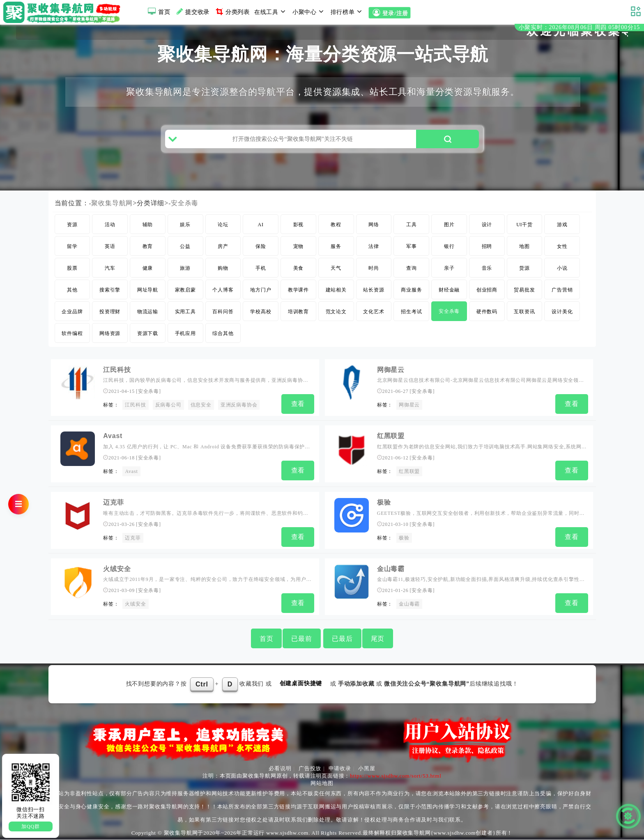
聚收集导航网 (112, 210)
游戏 (562, 231)
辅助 (148, 231)
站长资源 (374, 296)
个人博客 (223, 296)
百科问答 (223, 318)
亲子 (449, 275)
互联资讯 (524, 318)
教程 (336, 231)
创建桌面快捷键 (301, 684)
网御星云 (391, 376)
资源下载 (148, 340)
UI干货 (524, 231)
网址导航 (148, 296)
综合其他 (223, 340)
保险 (261, 253)
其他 (72, 296)
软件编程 (72, 340)
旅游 (185, 275)
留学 (72, 253)
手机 (261, 275)
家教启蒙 (185, 296)
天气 (336, 275)
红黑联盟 (391, 441)
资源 (72, 231)
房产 (223, 253)
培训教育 (298, 318)
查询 (412, 275)
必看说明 (280, 769)
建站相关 (336, 296)
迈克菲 (113, 506)
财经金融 (449, 296)
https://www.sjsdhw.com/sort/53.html (396, 776)
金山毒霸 (391, 570)
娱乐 (185, 231)
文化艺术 (374, 318)
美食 (299, 275)
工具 (412, 231)
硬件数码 (487, 318)
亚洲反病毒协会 (239, 411)
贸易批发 (524, 296)
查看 (298, 410)
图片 (449, 231)
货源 (524, 275)
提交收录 (192, 11)
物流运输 (148, 318)
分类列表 (232, 11)
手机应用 (185, 340)
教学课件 (298, 296)
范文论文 (336, 318)
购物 (223, 275)
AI (261, 231)
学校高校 (261, 318)
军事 (412, 253)
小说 (562, 275)
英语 (110, 253)
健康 (148, 275)
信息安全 (201, 411)
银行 (449, 253)
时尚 (374, 275)
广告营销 (562, 296)
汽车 (110, 275)
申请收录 (340, 769)
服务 (336, 253)
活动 (110, 231)
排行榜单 (347, 11)
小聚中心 (309, 11)
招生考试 (411, 318)
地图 (524, 253)
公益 (185, 253)
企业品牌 (72, 318)
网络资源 (110, 340)
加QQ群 (31, 826)
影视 (299, 231)
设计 (487, 231)
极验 (384, 506)
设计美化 (562, 318)
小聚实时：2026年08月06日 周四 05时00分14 (579, 28)
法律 (374, 253)
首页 (158, 11)
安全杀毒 (185, 210)
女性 (562, 253)
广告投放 (310, 769)
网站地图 (322, 784)
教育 (148, 253)
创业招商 (487, 296)
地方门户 (261, 296)
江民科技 (117, 376)
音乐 (487, 275)
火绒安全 (117, 570)
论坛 (223, 231)
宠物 (299, 253)
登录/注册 (390, 13)
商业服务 (411, 296)
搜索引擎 (110, 296)
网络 (374, 231)
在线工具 (271, 11)
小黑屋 (367, 769)
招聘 (487, 253)
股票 (72, 275)
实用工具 (185, 318)
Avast (113, 441)
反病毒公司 (168, 411)
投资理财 (110, 318)
